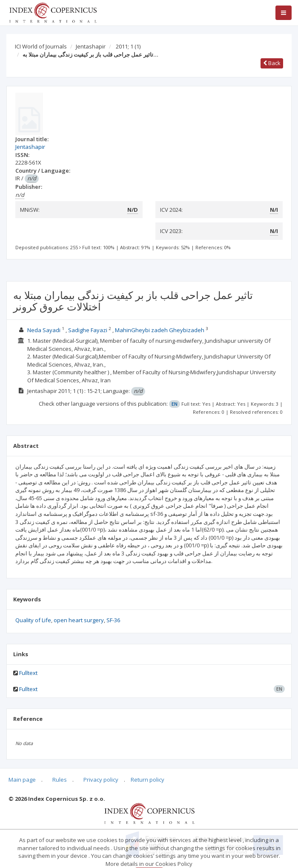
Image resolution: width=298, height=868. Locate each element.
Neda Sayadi (44, 330)
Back (272, 63)
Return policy (148, 780)
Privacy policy (101, 780)
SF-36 (113, 620)
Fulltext (28, 673)
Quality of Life (33, 620)
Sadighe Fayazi (88, 330)
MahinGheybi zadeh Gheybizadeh (160, 330)
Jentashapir (91, 46)
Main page (22, 780)
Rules (60, 780)
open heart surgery (79, 620)
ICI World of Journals (41, 46)
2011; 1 (128, 46)
